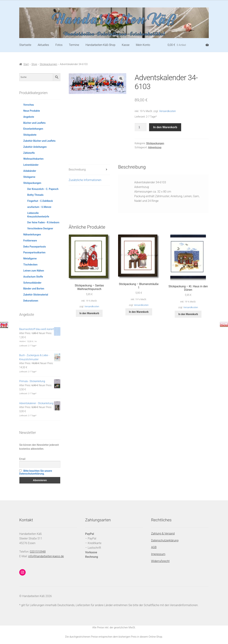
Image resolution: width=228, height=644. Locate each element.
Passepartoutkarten (34, 252)
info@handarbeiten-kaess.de (46, 556)
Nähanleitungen (32, 235)
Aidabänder (30, 171)
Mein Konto (143, 45)
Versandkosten (167, 111)
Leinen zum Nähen (34, 271)
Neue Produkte (32, 111)
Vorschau (29, 105)
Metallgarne (30, 259)
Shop (34, 64)
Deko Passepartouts (35, 247)
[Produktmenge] (141, 127)
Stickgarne (29, 177)
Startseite (25, 45)
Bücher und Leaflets (34, 123)
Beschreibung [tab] (77, 170)
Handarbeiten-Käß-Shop (100, 45)
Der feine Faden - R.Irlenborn (43, 222)
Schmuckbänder (32, 283)
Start (26, 64)
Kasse (126, 45)
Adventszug (155, 147)
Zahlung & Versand (163, 533)
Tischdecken (30, 265)
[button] (121, 79)
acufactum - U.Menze (39, 207)
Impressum (158, 554)
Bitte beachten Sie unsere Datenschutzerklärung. (36, 472)
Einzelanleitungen (33, 129)
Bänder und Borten (34, 289)
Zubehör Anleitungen (35, 147)
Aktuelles (43, 45)
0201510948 (38, 552)
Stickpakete (30, 135)
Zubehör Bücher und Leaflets (39, 141)
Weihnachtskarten (33, 159)
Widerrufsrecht (160, 561)
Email (22, 459)
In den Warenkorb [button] (89, 313)
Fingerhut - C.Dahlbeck (40, 201)
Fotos (59, 45)
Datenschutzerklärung (165, 540)
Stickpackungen (48, 64)
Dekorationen (31, 301)
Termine (74, 45)
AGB (154, 547)
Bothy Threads (35, 195)
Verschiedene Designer (40, 228)
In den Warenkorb (165, 127)
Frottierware (30, 241)
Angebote (29, 117)
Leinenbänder (31, 165)
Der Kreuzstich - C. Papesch (43, 189)
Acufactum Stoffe (33, 277)
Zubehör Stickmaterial (36, 295)
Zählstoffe (29, 153)
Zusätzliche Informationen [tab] (85, 180)
